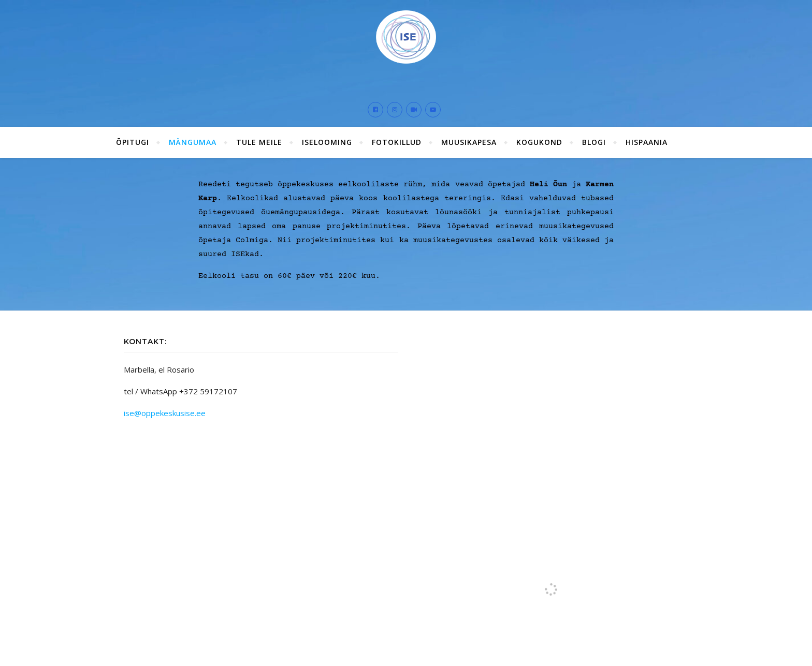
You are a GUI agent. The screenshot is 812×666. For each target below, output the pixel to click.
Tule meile (259, 138)
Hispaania (647, 138)
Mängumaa (193, 138)
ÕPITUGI (133, 138)
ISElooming (327, 138)
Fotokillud (397, 138)
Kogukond (539, 138)
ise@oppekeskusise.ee (165, 409)
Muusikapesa (469, 138)
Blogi (594, 138)
